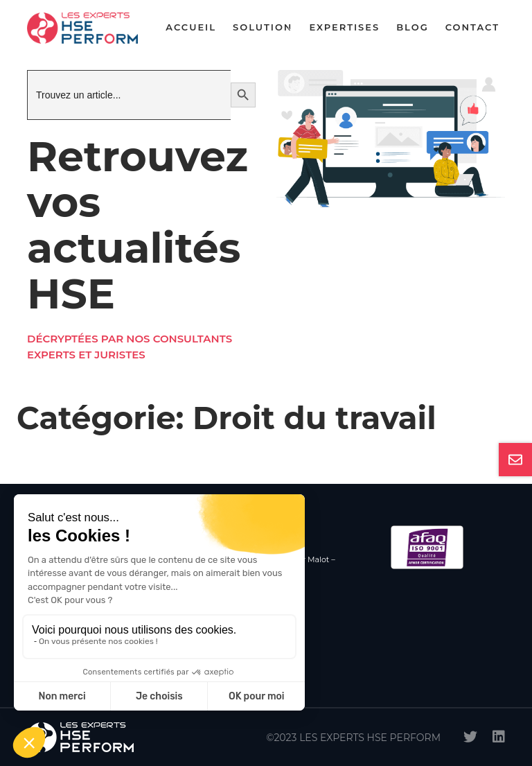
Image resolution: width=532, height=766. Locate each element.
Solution (263, 27)
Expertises (344, 27)
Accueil (191, 27)
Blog (413, 27)
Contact (472, 27)
